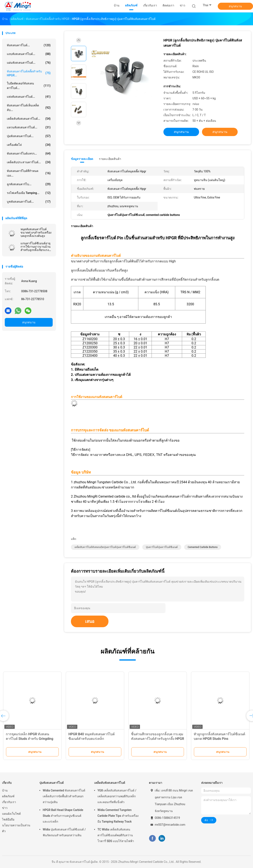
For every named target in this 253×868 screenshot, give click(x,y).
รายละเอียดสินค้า (110, 159)
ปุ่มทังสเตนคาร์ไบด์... (29, 136)
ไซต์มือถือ (8, 819)
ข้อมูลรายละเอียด (82, 159)
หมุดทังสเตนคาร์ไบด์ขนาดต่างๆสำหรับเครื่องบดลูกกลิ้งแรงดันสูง (36, 233)
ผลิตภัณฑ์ (8, 796)
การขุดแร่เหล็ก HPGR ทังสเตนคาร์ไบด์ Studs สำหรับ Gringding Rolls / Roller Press (30, 739)
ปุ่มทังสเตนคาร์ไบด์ (52, 783)
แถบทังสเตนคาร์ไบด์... (29, 54)
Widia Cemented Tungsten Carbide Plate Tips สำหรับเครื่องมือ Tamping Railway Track (118, 816)
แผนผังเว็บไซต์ (11, 814)
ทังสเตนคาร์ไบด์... (29, 45)
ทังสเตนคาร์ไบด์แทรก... (29, 153)
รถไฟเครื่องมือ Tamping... (29, 193)
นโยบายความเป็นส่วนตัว (16, 828)
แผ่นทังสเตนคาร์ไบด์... (29, 63)
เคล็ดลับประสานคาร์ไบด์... (29, 162)
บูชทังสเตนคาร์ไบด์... (29, 202)
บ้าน (5, 790)
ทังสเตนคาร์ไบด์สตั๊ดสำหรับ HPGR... (29, 73)
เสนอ (90, 621)
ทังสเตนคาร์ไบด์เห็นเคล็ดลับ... (29, 108)
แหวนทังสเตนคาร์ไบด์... (29, 127)
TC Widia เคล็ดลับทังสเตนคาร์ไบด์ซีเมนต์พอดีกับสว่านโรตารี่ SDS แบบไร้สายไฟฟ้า (116, 835)
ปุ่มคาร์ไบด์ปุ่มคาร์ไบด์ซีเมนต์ (162, 547)
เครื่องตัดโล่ (29, 145)
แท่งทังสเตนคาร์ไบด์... (29, 97)
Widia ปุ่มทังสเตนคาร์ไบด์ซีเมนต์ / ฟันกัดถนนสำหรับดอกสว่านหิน (64, 832)
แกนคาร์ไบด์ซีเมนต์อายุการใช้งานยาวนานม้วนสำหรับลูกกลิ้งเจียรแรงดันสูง (36, 247)
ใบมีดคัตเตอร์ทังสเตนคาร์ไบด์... (29, 86)
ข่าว (5, 808)
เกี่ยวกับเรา (9, 802)
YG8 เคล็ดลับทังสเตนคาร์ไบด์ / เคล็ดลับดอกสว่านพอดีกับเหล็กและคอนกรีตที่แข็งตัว (117, 796)
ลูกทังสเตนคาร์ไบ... (29, 184)
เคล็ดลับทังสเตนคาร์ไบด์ (110, 783)
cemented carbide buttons (203, 547)
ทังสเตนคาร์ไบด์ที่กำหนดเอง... (29, 173)
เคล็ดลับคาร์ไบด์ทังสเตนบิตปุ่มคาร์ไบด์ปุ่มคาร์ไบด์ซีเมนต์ (105, 547)
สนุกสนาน (235, 6)
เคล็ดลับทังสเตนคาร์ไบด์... (29, 119)
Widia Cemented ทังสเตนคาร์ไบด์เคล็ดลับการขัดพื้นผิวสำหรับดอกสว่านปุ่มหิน (64, 796)
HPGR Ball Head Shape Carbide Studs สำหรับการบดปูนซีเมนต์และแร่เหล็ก (63, 816)
